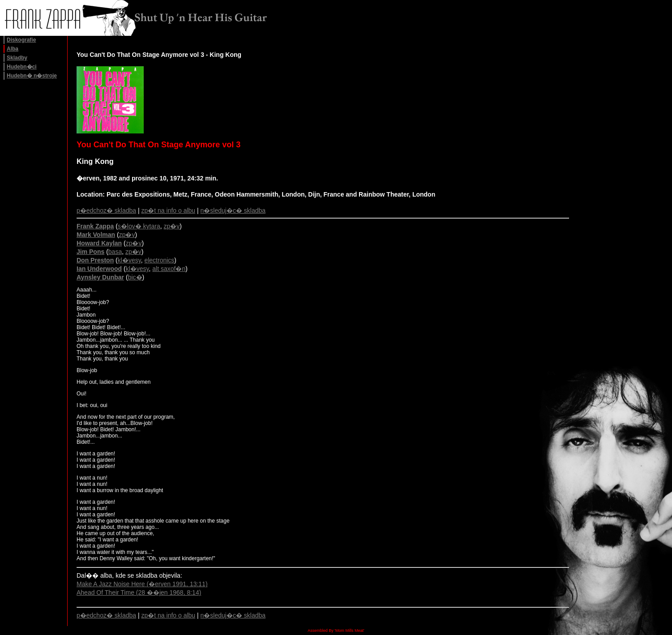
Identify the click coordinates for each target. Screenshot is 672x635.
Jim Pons (90, 252)
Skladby (17, 58)
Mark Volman (96, 235)
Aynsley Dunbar (100, 277)
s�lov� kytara (139, 226)
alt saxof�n (169, 269)
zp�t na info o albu (169, 210)
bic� (135, 277)
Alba (13, 49)
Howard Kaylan (99, 243)
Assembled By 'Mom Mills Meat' (336, 631)
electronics (159, 260)
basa (115, 252)
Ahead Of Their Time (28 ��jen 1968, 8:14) (139, 592)
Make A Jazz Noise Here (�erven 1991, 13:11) (142, 584)
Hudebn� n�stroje (32, 76)
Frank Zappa (95, 226)
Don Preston (95, 260)
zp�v (172, 226)
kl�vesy (129, 260)
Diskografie (21, 40)
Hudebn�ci (22, 67)
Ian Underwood (99, 269)
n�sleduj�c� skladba (233, 210)
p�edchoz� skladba (106, 210)
